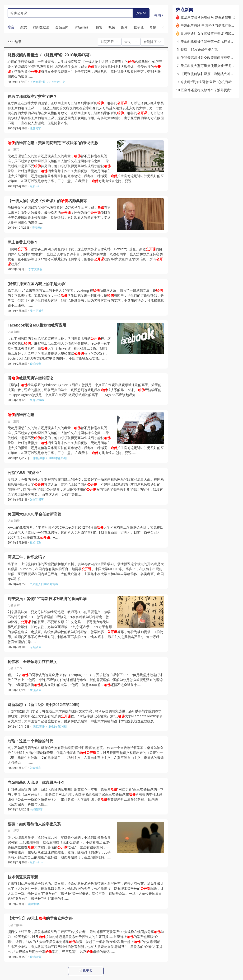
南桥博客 (34, 904)
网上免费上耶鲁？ (23, 242)
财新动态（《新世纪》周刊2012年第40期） (44, 705)
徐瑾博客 (37, 809)
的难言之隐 (21, 415)
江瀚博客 (35, 128)
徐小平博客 (37, 311)
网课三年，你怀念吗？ (27, 557)
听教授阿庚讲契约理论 (30, 378)
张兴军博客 (37, 499)
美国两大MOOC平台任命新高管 (34, 514)
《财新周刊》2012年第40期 (49, 727)
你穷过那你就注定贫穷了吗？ (32, 97)
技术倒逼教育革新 (23, 877)
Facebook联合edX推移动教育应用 (37, 325)
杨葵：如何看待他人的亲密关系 (34, 824)
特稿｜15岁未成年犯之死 (199, 50)
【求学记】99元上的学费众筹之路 (40, 918)
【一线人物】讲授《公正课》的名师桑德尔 (47, 201)
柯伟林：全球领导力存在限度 (32, 662)
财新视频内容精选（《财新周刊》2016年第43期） (50, 55)
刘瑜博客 (35, 768)
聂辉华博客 (37, 400)
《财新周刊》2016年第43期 (47, 82)
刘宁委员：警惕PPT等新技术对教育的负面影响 (47, 599)
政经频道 (35, 364)
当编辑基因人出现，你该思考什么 (36, 783)
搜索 (141, 13)
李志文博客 (35, 269)
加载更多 (86, 971)
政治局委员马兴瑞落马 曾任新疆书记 (208, 17)
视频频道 (37, 228)
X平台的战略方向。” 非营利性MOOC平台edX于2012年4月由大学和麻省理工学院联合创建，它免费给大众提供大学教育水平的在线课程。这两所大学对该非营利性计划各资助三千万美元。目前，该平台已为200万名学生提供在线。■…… (85, 532)
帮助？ (159, 15)
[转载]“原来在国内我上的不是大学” (37, 284)
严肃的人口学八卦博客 (44, 584)
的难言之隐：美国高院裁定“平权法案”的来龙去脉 (53, 143)
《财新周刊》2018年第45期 (49, 458)
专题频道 (35, 647)
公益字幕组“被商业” (24, 473)
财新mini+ (36, 186)
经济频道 (35, 690)
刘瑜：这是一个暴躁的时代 (30, 741)
